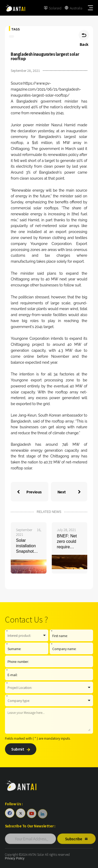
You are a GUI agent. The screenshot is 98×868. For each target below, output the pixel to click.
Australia (76, 8)
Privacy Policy (15, 858)
